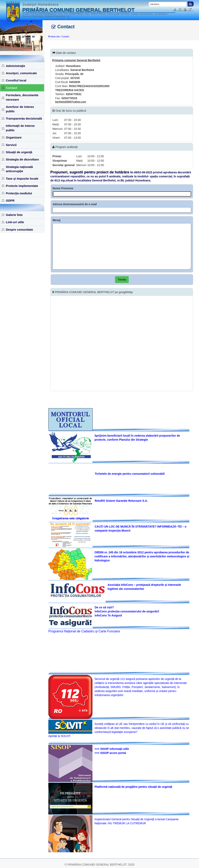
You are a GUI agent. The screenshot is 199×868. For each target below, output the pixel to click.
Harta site (55, 36)
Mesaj (56, 220)
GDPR (10, 200)
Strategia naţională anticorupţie (19, 169)
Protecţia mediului (19, 193)
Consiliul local (16, 80)
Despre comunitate (19, 229)
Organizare (14, 137)
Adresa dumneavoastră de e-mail (75, 204)
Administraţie (16, 66)
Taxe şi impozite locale (22, 178)
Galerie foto (14, 215)
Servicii (11, 145)
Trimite (122, 280)
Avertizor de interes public (20, 109)
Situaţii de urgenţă (19, 152)
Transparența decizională (24, 118)
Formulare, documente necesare (22, 97)
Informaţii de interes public (20, 128)
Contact (11, 88)
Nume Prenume (63, 188)
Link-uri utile (15, 222)
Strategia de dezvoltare (22, 159)
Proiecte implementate (22, 186)
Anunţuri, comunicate (21, 73)
